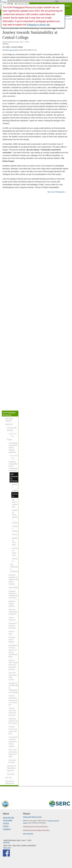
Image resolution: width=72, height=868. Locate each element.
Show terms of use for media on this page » (36, 830)
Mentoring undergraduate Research (13, 612)
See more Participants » (57, 192)
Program (15, 490)
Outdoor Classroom (12, 619)
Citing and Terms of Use (32, 817)
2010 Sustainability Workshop (14, 478)
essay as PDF (13, 50)
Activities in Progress (15, 529)
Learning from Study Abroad (10, 782)
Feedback (7, 829)
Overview (15, 486)
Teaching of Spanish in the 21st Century (13, 721)
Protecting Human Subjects (12, 640)
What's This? (7, 848)
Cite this (5, 44)
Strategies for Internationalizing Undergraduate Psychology (13, 688)
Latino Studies (13, 587)
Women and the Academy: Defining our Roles (13, 753)
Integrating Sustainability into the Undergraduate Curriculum (13, 466)
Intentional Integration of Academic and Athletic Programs (13, 580)
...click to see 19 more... (13, 457)
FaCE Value (11, 774)
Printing (6, 823)
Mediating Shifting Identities (12, 604)
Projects (10, 440)
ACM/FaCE (9, 424)
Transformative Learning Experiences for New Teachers (13, 742)
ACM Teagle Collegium (9, 420)
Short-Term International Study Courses (13, 676)
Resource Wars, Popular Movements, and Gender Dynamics (13, 665)
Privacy (6, 826)
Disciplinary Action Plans (15, 541)
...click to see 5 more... (12, 435)
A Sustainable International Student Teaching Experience (13, 448)
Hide (4, 2)
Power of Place (11, 633)
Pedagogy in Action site (38, 25)
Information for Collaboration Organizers (12, 768)
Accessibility (8, 820)
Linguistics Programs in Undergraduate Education (13, 595)
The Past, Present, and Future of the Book (13, 730)
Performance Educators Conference (13, 626)
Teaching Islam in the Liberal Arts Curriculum (12, 712)
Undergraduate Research (12, 429)
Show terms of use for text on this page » (36, 826)
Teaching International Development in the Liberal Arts (13, 700)
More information (28, 834)
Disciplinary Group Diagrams (15, 515)
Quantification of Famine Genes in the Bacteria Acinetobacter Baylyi (13, 651)
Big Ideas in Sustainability (15, 503)
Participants (15, 495)
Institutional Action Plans (15, 552)
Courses (15, 535)
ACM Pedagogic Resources (9, 414)
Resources (15, 560)
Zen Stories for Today (12, 761)
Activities (15, 523)
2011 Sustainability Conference (14, 568)
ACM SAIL (9, 778)
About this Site (9, 818)
